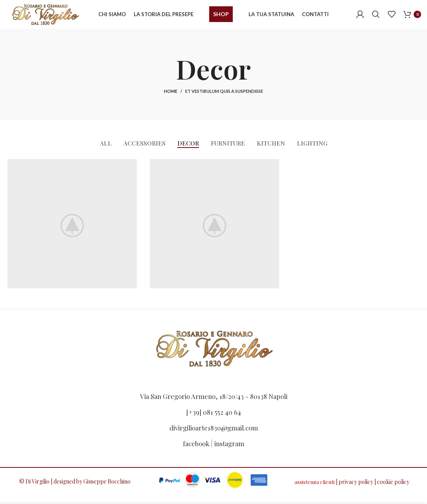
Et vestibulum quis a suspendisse (224, 98)
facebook (195, 447)
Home (171, 98)
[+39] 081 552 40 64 (213, 416)
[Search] (376, 18)
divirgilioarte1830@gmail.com (213, 432)
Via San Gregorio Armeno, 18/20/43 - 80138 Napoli (214, 400)
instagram (231, 447)
